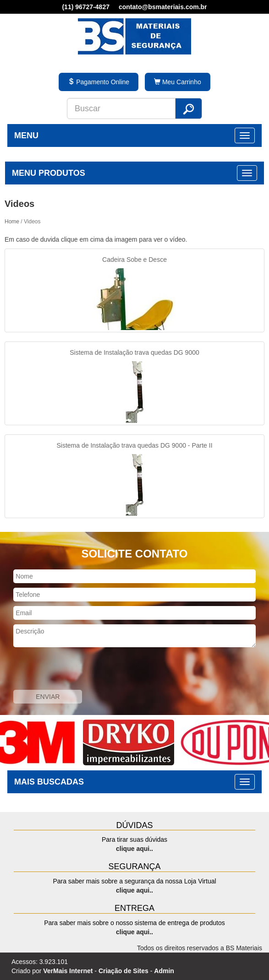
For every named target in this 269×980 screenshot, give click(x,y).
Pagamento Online (99, 82)
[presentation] (70, 670)
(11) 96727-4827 (86, 7)
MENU (26, 135)
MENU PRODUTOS (49, 173)
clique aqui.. (134, 849)
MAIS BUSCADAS (49, 782)
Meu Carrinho (178, 82)
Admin (164, 971)
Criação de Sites (124, 971)
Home (12, 222)
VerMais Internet (68, 971)
